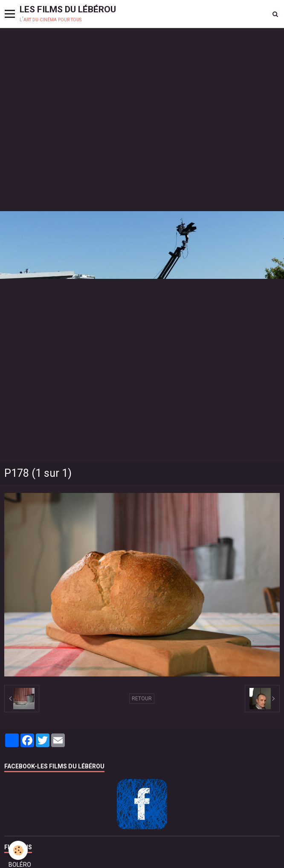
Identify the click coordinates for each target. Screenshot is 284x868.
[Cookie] (18, 850)
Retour (142, 699)
